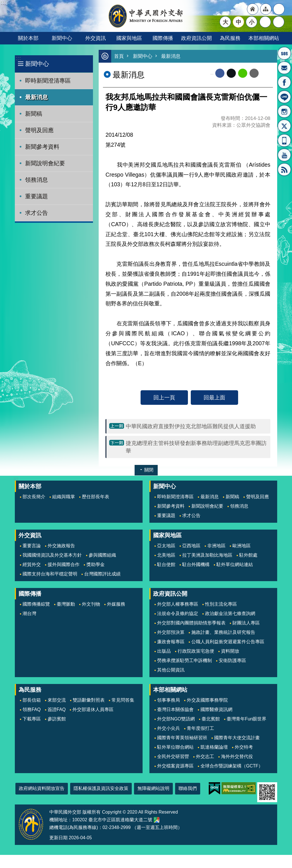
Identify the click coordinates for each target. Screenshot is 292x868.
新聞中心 (62, 38)
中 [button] (239, 22)
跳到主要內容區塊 (3, 3)
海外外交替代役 (237, 756)
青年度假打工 (200, 728)
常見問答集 (123, 700)
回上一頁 (164, 397)
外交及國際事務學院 (207, 700)
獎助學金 (96, 564)
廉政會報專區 (171, 642)
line (243, 73)
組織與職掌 (64, 497)
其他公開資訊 (171, 670)
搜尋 (279, 22)
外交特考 (244, 747)
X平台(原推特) (284, 126)
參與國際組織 (102, 555)
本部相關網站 (264, 38)
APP (284, 140)
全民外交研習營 (173, 756)
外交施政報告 (61, 546)
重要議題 (36, 196)
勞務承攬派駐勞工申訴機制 (184, 660)
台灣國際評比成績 (102, 574)
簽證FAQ (57, 709)
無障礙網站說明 (153, 788)
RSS (284, 169)
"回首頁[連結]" (253, 9)
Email (254, 73)
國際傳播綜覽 (36, 604)
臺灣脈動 (66, 604)
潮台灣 (29, 613)
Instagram (284, 111)
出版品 (164, 651)
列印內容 (266, 73)
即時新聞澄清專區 (48, 81)
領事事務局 (169, 700)
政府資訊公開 (196, 38)
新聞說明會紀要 (45, 163)
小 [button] (252, 22)
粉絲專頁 (284, 82)
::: (18, 58)
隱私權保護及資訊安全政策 (101, 788)
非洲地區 (216, 546)
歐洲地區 (242, 546)
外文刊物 (91, 604)
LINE (284, 97)
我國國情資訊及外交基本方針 (52, 555)
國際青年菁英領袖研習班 (182, 738)
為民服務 (230, 38)
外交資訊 (96, 38)
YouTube (284, 155)
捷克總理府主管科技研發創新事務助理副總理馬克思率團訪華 (196, 447)
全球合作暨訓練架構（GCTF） (232, 766)
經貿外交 (32, 564)
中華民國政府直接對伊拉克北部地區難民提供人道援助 (191, 426)
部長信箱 (284, 68)
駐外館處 (248, 555)
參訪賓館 (57, 719)
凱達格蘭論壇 (214, 747)
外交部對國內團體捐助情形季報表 (191, 623)
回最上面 (214, 397)
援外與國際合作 (64, 564)
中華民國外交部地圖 (157, 820)
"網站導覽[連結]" (266, 9)
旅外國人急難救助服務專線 (284, 53)
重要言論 (32, 546)
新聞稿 (34, 114)
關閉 (149, 470)
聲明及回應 (39, 130)
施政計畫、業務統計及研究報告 (223, 632)
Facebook (220, 73)
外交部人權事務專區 (178, 604)
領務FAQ (32, 709)
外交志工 (205, 756)
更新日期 (58, 838)
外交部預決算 (171, 632)
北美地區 (166, 555)
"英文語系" (279, 9)
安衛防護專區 (232, 660)
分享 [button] (265, 22)
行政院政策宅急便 (196, 651)
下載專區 (32, 719)
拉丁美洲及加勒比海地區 (207, 555)
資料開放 (230, 651)
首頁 (119, 56)
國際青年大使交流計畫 (237, 738)
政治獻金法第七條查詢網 (230, 613)
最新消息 (36, 97)
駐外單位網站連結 (235, 564)
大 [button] (225, 22)
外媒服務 (116, 604)
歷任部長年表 (96, 497)
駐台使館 (166, 564)
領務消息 (36, 180)
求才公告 (36, 213)
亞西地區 (191, 546)
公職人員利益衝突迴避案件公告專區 (228, 642)
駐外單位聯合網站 (175, 747)
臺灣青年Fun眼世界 (247, 719)
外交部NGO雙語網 (176, 719)
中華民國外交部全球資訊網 (146, 16)
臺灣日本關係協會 (175, 709)
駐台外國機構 (196, 564)
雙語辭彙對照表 (89, 700)
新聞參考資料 (42, 147)
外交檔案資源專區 (175, 766)
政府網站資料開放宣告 (42, 788)
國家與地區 (129, 38)
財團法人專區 (246, 623)
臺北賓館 (211, 719)
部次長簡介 (34, 497)
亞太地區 (166, 546)
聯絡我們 (188, 788)
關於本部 (28, 38)
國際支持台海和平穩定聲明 (50, 574)
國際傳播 (163, 38)
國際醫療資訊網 (216, 709)
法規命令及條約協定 (178, 613)
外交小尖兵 (169, 728)
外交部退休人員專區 (93, 709)
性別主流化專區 (221, 604)
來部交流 (57, 700)
